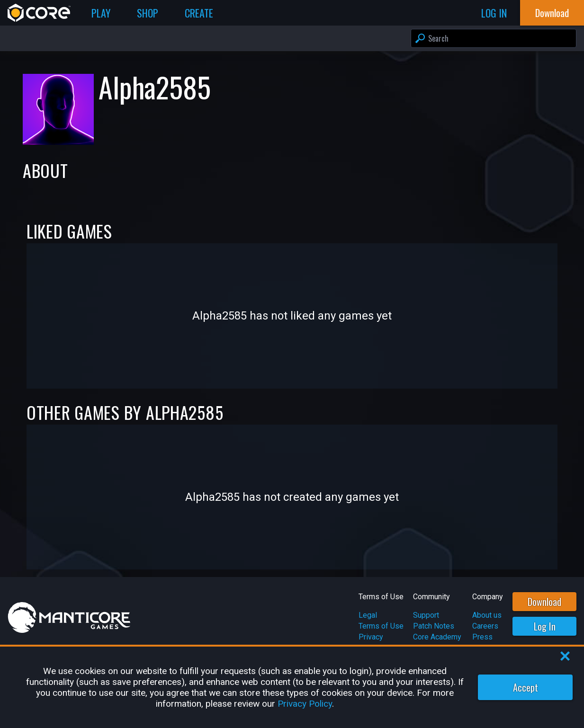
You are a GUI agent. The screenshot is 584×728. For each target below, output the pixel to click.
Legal (368, 615)
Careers (485, 626)
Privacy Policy (305, 704)
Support (426, 615)
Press (482, 637)
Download (544, 602)
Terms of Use (381, 626)
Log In (545, 626)
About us (487, 615)
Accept (526, 687)
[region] (292, 687)
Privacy (371, 637)
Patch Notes (434, 626)
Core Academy (437, 637)
